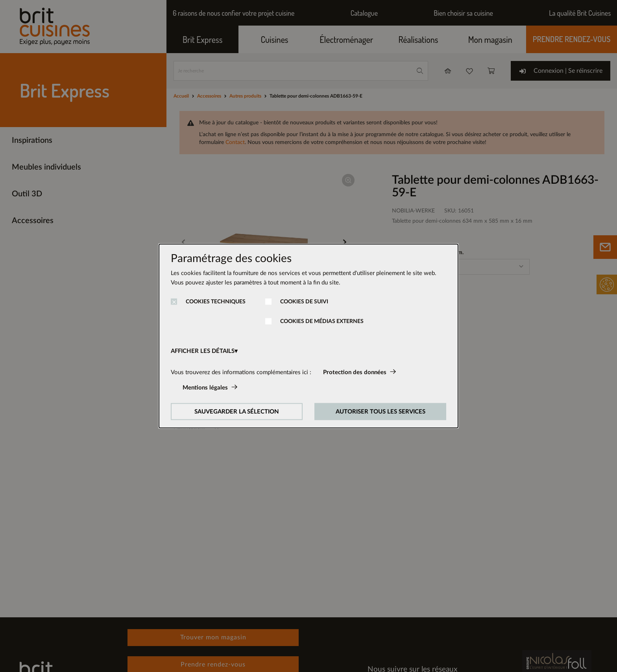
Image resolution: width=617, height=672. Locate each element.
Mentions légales (205, 388)
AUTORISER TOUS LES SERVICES (381, 412)
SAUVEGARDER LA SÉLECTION (237, 412)
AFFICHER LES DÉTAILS (203, 351)
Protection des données (355, 372)
